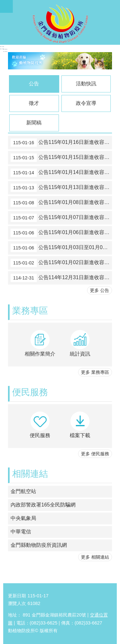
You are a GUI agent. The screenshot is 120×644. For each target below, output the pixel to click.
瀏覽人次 (17, 603)
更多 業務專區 (95, 372)
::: (2, 47)
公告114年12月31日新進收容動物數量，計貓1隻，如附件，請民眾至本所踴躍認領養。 (61, 278)
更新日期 (17, 596)
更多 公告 (100, 290)
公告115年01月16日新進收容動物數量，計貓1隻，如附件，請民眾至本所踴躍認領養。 (61, 143)
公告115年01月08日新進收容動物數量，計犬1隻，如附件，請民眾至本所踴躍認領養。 (61, 203)
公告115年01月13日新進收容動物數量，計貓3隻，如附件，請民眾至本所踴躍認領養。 (61, 188)
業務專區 (30, 311)
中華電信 (21, 532)
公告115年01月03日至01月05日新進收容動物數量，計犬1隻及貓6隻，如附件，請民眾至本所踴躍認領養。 (61, 248)
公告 (34, 84)
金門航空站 (23, 491)
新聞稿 (34, 123)
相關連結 (30, 474)
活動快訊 (86, 84)
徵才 (34, 103)
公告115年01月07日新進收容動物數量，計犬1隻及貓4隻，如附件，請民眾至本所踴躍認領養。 (61, 218)
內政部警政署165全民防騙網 (43, 505)
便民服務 (30, 392)
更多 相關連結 (95, 557)
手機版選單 (6, 6)
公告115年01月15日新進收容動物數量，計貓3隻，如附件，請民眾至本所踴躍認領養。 (61, 158)
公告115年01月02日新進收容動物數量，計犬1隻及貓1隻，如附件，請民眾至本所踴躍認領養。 (61, 263)
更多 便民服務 (95, 454)
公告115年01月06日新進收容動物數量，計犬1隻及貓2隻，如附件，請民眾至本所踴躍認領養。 (61, 233)
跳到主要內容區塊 (3, 3)
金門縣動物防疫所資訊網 (39, 545)
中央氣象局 (23, 518)
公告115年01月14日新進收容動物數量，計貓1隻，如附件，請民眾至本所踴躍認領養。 (61, 173)
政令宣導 (86, 103)
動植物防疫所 (60, 22)
